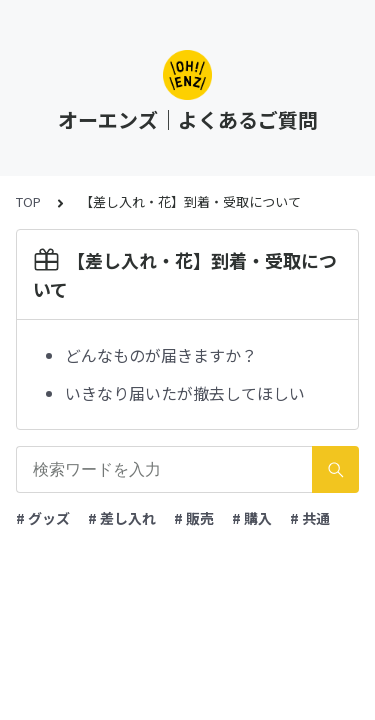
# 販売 (194, 518)
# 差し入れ (122, 518)
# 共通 (310, 518)
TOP (28, 201)
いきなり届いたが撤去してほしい (185, 393)
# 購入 (252, 518)
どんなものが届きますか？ (161, 355)
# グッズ (43, 518)
